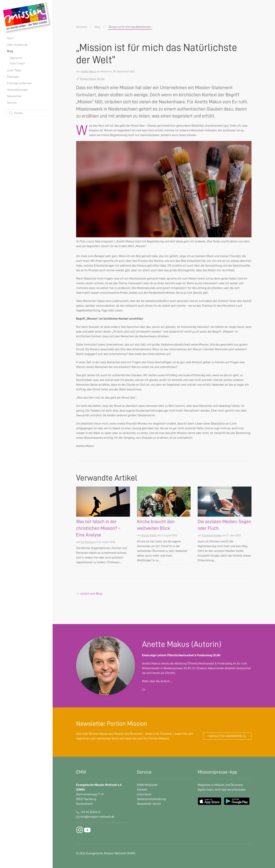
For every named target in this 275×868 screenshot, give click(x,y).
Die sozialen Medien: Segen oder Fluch (224, 525)
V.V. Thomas (87, 542)
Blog (10, 51)
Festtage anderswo (19, 83)
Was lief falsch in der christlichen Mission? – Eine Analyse (98, 528)
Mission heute (88, 79)
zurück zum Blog (89, 594)
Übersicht (16, 58)
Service (12, 103)
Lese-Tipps (14, 70)
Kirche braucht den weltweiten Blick (156, 525)
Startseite (82, 27)
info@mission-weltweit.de (97, 817)
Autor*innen (17, 63)
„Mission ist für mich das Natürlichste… (130, 27)
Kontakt (142, 790)
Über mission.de (17, 45)
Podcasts (13, 77)
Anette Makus (88, 71)
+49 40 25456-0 (88, 812)
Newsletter (14, 96)
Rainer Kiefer (149, 535)
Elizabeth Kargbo (212, 535)
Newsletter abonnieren (227, 736)
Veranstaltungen (18, 90)
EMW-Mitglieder (147, 785)
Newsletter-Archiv (149, 804)
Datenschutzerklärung (151, 799)
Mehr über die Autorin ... (157, 681)
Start (10, 38)
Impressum (144, 794)
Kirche (101, 79)
